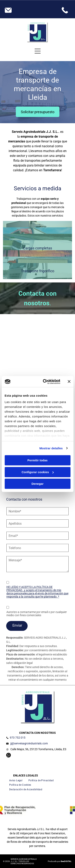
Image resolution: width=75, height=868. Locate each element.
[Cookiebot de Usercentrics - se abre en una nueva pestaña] (45, 382)
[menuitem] (16, 780)
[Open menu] (38, 51)
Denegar (37, 484)
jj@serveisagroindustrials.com (29, 743)
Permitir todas (37, 460)
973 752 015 (18, 738)
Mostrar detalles (51, 448)
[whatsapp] (8, 756)
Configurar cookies (38, 472)
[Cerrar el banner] (69, 382)
